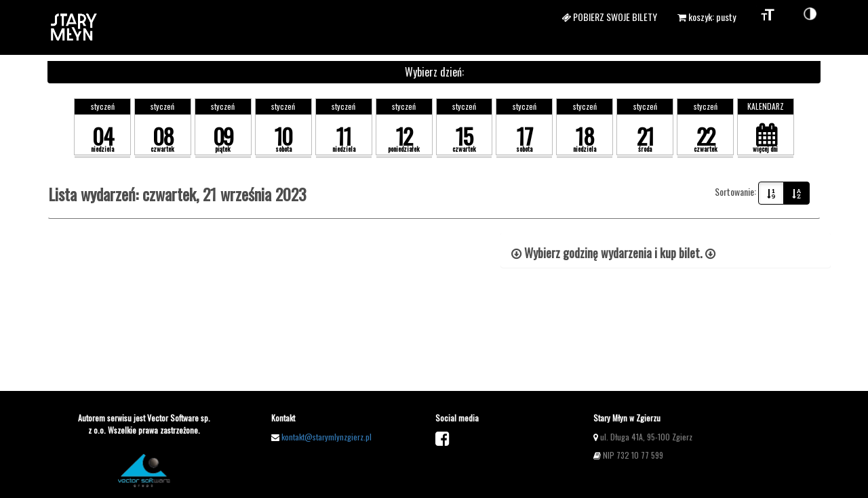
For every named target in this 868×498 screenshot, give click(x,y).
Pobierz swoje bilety (609, 17)
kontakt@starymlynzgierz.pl (327, 437)
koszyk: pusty (707, 17)
